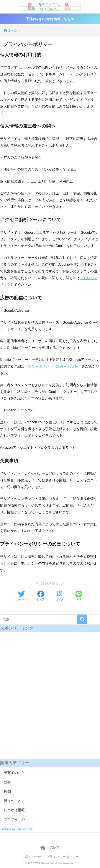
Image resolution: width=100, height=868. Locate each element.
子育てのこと (14, 773)
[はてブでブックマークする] (59, 596)
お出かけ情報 (14, 810)
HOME (50, 848)
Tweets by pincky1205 (17, 829)
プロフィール (14, 819)
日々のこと (13, 801)
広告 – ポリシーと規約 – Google (53, 366)
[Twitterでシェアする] (21, 596)
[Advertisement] (50, 698)
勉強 (7, 791)
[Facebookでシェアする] (41, 596)
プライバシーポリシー (62, 857)
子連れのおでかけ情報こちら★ (50, 19)
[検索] (82, 619)
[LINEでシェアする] (79, 596)
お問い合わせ (33, 857)
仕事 (7, 782)
